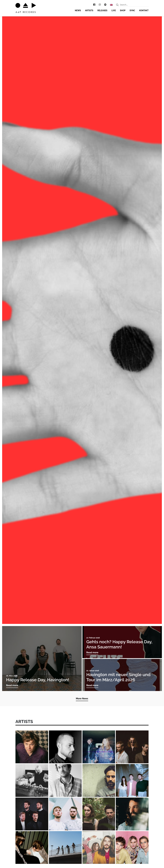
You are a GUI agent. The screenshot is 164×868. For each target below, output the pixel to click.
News (78, 10)
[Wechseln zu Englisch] (111, 5)
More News (82, 699)
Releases (102, 10)
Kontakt (144, 10)
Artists (89, 10)
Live (114, 10)
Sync (132, 10)
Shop (123, 10)
